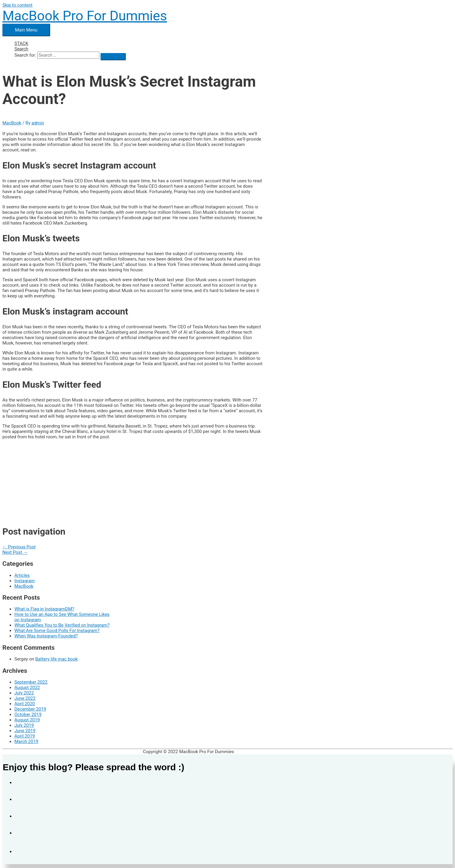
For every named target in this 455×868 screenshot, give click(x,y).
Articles (22, 575)
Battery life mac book (56, 659)
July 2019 (24, 725)
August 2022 (27, 688)
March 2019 (26, 741)
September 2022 (31, 682)
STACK (21, 43)
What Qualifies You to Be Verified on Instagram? (62, 625)
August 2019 (27, 720)
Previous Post (19, 547)
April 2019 (25, 736)
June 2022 (25, 698)
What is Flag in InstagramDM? (44, 609)
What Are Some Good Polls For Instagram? (57, 631)
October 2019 (28, 714)
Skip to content (17, 5)
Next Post (15, 552)
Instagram (25, 581)
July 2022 (24, 693)
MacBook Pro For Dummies (85, 16)
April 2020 (25, 704)
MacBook (12, 123)
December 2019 (30, 709)
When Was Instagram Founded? (46, 636)
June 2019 (25, 731)
